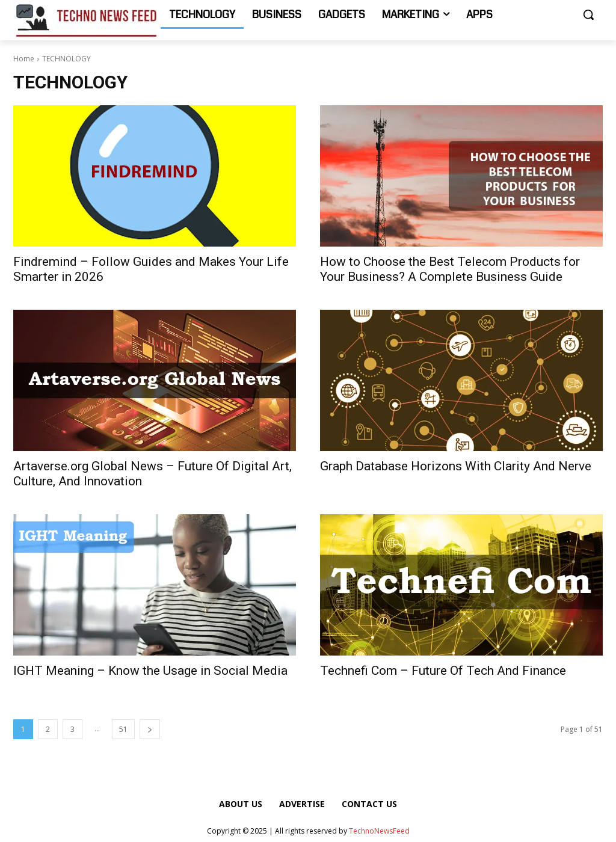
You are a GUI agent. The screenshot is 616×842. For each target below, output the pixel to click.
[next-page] (150, 729)
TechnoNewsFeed (379, 831)
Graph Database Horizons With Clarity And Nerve (456, 466)
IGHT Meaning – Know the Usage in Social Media (150, 671)
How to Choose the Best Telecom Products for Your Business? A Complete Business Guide (450, 269)
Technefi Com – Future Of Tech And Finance (443, 671)
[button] (588, 14)
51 (123, 729)
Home (24, 59)
